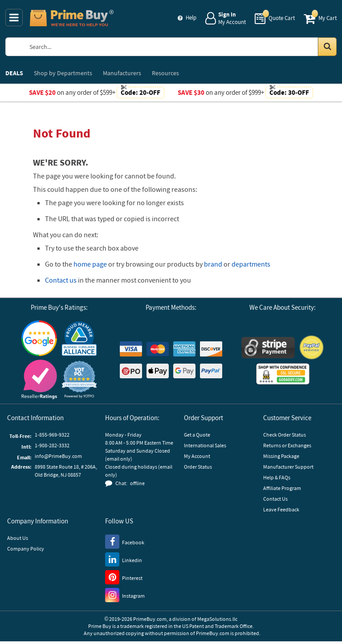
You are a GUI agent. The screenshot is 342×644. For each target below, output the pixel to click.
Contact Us (275, 499)
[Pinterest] (124, 577)
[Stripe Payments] (268, 348)
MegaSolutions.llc (217, 619)
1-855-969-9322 (52, 435)
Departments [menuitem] (63, 73)
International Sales (205, 445)
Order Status (198, 467)
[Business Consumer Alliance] (79, 338)
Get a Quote (197, 435)
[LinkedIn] (124, 559)
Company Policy (26, 549)
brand (213, 264)
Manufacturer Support (288, 467)
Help (191, 18)
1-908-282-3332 (52, 445)
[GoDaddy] (283, 374)
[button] (79, 379)
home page (90, 264)
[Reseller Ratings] (39, 379)
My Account (197, 456)
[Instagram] (125, 595)
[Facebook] (125, 541)
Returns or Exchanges (287, 445)
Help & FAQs (277, 477)
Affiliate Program (282, 488)
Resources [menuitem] (165, 73)
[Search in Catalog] (327, 47)
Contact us (61, 280)
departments (251, 264)
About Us (18, 538)
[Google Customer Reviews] (39, 338)
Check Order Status (285, 435)
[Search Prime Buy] (180, 47)
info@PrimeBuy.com (58, 456)
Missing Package (281, 456)
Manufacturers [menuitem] (122, 73)
